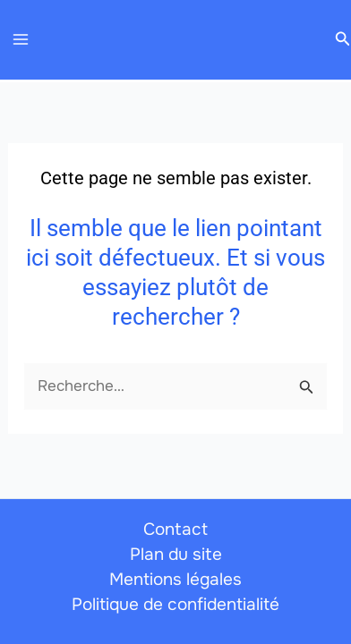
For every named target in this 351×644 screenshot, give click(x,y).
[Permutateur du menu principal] (21, 40)
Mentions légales (175, 580)
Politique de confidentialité (175, 605)
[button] (343, 39)
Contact (175, 530)
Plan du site (176, 555)
